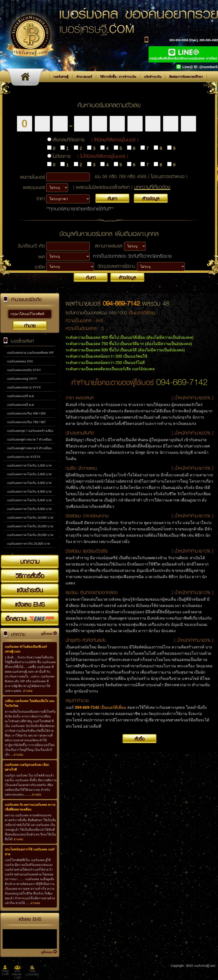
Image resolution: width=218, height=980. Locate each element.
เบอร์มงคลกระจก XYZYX (24, 457)
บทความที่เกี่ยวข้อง (152, 187)
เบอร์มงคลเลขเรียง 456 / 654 (26, 413)
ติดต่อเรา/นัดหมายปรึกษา (186, 77)
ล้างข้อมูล (151, 198)
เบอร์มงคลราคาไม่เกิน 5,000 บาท (29, 500)
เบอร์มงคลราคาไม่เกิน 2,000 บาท (29, 474)
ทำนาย (30, 326)
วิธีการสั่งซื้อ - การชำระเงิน (118, 77)
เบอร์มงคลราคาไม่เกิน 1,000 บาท (29, 465)
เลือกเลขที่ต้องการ (95, 140)
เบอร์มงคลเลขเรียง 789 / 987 (26, 422)
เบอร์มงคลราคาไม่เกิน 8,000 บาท (29, 509)
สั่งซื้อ (140, 739)
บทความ (30, 561)
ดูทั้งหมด (47, 634)
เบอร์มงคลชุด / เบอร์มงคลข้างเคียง (30, 431)
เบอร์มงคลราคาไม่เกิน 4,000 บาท (29, 492)
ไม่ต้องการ (90, 156)
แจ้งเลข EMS (30, 604)
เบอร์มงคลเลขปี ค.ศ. (21, 405)
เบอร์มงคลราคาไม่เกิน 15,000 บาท (30, 526)
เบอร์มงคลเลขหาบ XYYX (24, 387)
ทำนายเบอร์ (84, 77)
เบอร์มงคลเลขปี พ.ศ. (21, 396)
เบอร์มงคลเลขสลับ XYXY (24, 370)
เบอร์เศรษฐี (61, 77)
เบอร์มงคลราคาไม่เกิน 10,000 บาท (30, 518)
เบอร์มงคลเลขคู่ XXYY (22, 379)
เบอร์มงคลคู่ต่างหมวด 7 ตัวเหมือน (29, 439)
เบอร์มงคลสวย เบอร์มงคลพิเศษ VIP (30, 353)
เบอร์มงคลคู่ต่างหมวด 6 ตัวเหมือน (29, 448)
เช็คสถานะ (30, 619)
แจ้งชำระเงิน (153, 77)
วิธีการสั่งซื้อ (30, 576)
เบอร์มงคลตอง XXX (20, 361)
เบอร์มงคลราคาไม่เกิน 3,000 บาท (29, 483)
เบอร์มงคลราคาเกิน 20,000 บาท (28, 544)
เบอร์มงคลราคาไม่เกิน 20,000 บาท (30, 535)
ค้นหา (112, 198)
